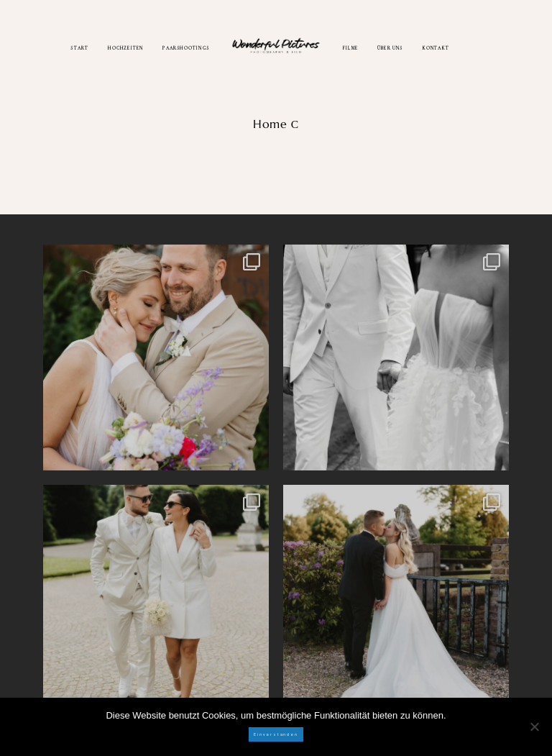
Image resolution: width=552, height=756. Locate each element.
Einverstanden (276, 734)
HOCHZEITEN (125, 47)
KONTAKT (436, 47)
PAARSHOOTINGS (186, 47)
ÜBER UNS (390, 47)
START (79, 47)
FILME (350, 47)
